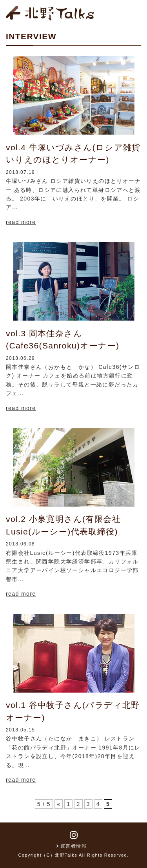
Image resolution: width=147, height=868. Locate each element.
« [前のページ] (59, 804)
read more (21, 222)
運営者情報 (73, 846)
